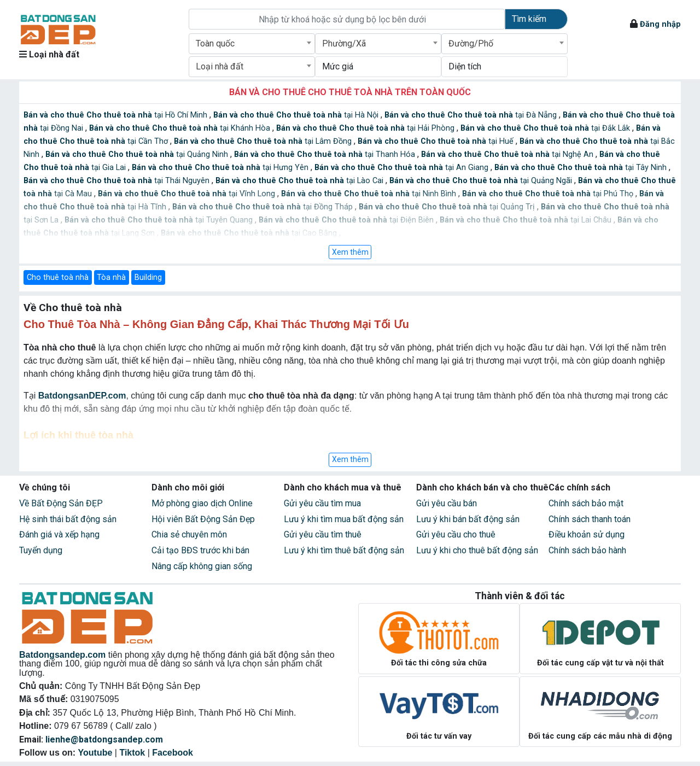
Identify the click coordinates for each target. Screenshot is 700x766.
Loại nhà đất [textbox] (220, 66)
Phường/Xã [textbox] (344, 43)
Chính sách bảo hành (587, 550)
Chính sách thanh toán (590, 519)
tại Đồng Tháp (264, 207)
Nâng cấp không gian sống (202, 566)
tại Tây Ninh (582, 168)
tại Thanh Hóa (326, 154)
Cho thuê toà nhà (58, 277)
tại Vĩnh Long (188, 194)
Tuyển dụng (41, 550)
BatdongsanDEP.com (82, 396)
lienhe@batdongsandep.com (104, 739)
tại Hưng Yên (221, 168)
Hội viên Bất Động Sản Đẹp (203, 519)
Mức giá (338, 66)
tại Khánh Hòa (181, 128)
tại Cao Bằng (250, 233)
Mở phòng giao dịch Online (202, 503)
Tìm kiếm (529, 19)
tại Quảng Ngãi (482, 181)
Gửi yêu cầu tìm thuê (323, 534)
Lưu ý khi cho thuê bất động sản (477, 550)
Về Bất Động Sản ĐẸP (61, 503)
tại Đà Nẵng (472, 115)
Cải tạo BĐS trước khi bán (200, 550)
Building (148, 277)
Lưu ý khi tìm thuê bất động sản (344, 550)
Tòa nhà (111, 277)
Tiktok (132, 753)
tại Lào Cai (301, 181)
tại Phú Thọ (549, 194)
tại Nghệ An (508, 154)
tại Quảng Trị (448, 207)
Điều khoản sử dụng (587, 534)
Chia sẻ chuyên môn (189, 534)
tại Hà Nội (297, 115)
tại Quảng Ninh (138, 154)
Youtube (95, 753)
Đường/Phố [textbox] (471, 43)
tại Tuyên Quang (160, 220)
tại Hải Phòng (366, 128)
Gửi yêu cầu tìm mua (322, 503)
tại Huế (437, 141)
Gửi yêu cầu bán (447, 503)
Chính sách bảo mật (586, 503)
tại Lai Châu (527, 220)
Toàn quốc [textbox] (215, 43)
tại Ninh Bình (370, 194)
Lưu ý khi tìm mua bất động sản (344, 519)
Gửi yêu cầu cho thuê (456, 534)
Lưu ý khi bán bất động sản (468, 519)
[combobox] (252, 44)
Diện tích (465, 66)
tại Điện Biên (347, 220)
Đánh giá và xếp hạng (59, 534)
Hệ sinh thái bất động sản (68, 519)
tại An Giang (402, 168)
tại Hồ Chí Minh (116, 115)
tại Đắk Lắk (546, 128)
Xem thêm (350, 252)
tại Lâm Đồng (264, 141)
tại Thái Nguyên (118, 181)
